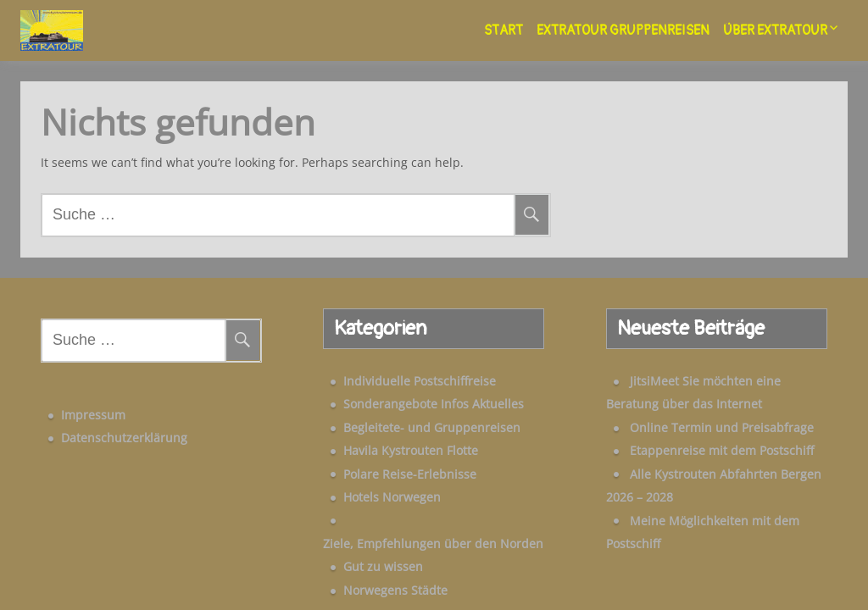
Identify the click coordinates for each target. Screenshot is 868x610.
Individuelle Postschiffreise (391, 371)
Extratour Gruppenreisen (623, 30)
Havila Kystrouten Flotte (382, 440)
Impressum (64, 394)
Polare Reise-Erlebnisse (381, 464)
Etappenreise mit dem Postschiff (693, 440)
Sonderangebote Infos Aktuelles (405, 394)
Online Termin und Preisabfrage (693, 417)
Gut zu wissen (354, 533)
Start (504, 30)
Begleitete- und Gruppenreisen (403, 417)
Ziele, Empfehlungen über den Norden (425, 510)
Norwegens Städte (367, 556)
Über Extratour (775, 30)
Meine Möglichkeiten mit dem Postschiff (715, 510)
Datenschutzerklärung (95, 417)
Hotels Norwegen (363, 487)
